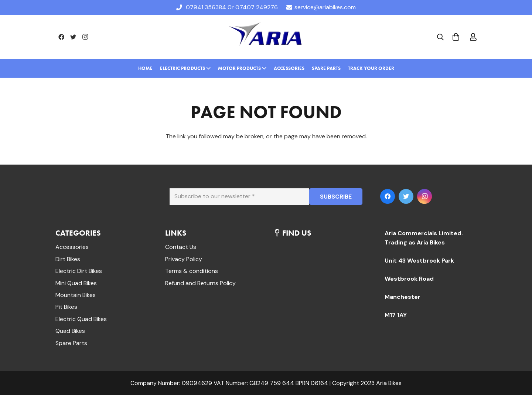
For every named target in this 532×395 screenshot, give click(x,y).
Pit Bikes (66, 307)
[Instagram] (85, 37)
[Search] (440, 37)
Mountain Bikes (76, 295)
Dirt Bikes (68, 259)
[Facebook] (61, 37)
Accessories (72, 247)
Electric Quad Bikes (81, 319)
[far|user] (473, 37)
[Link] (266, 37)
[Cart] (456, 37)
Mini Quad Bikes (76, 283)
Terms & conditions (192, 271)
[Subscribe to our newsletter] (239, 197)
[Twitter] (73, 37)
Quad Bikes (70, 331)
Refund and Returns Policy (200, 283)
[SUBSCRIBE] (336, 197)
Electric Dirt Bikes (79, 271)
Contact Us (181, 247)
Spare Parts (71, 343)
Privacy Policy (184, 259)
